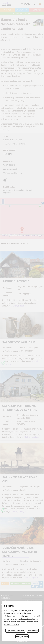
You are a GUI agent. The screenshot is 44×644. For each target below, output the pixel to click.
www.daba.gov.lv (11, 169)
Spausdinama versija (21, 583)
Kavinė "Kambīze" (16, 281)
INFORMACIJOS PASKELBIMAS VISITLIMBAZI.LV (7, 598)
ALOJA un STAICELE (22, 14)
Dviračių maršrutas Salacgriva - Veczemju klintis (20, 552)
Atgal (6, 583)
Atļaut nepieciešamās (15, 631)
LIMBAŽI (37, 10)
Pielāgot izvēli (22, 636)
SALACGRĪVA (22, 10)
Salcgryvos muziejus (19, 342)
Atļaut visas (33, 631)
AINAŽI (7, 10)
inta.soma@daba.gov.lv (14, 173)
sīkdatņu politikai (11, 625)
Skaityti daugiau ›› (20, 306)
